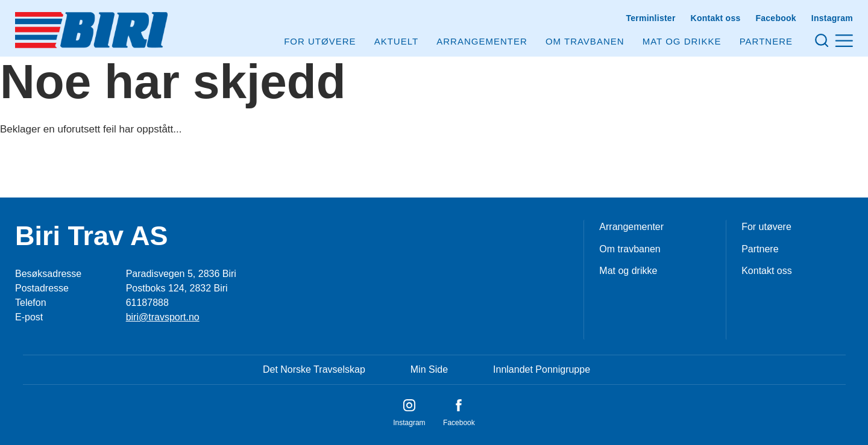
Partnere (766, 41)
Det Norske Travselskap (314, 369)
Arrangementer (482, 41)
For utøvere (320, 41)
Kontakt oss (716, 18)
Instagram (832, 18)
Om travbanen (630, 249)
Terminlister (650, 18)
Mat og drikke (682, 41)
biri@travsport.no (163, 317)
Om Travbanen (585, 41)
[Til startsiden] (91, 30)
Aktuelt (396, 41)
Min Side (429, 369)
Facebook (775, 18)
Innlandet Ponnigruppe (542, 369)
